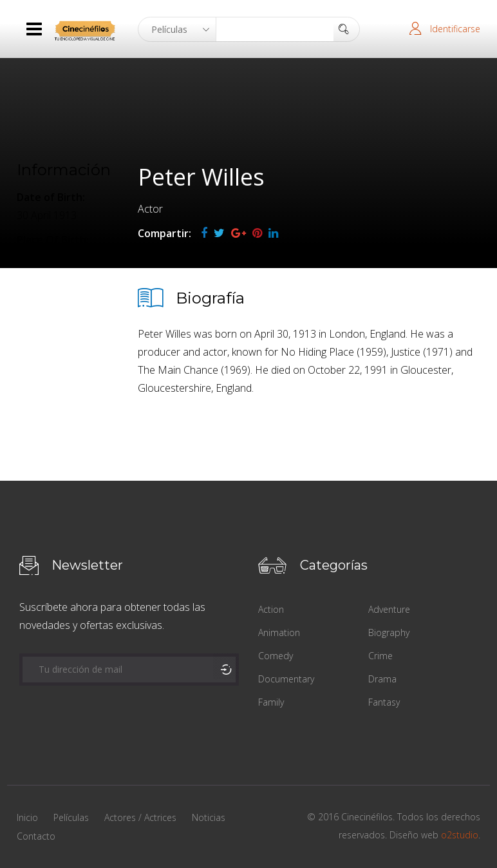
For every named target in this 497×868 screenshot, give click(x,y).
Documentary (286, 679)
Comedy (276, 656)
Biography (389, 632)
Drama (382, 679)
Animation (279, 632)
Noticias (209, 817)
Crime (380, 656)
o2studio (460, 835)
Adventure (389, 609)
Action (271, 609)
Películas (71, 817)
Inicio (27, 817)
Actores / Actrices (140, 817)
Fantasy (384, 702)
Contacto (36, 836)
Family (271, 702)
